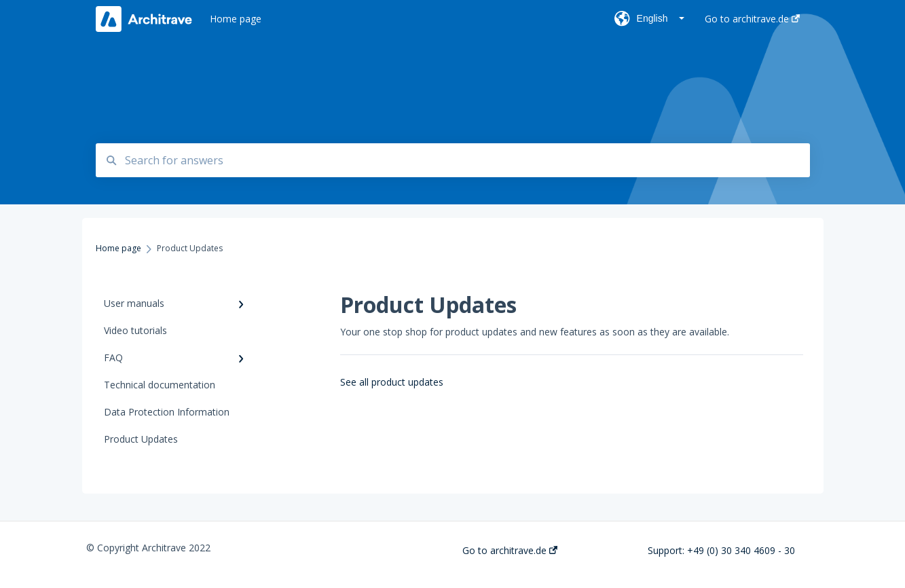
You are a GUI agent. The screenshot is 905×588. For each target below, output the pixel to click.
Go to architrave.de (510, 551)
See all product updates (392, 382)
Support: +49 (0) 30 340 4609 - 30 (721, 551)
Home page (236, 19)
